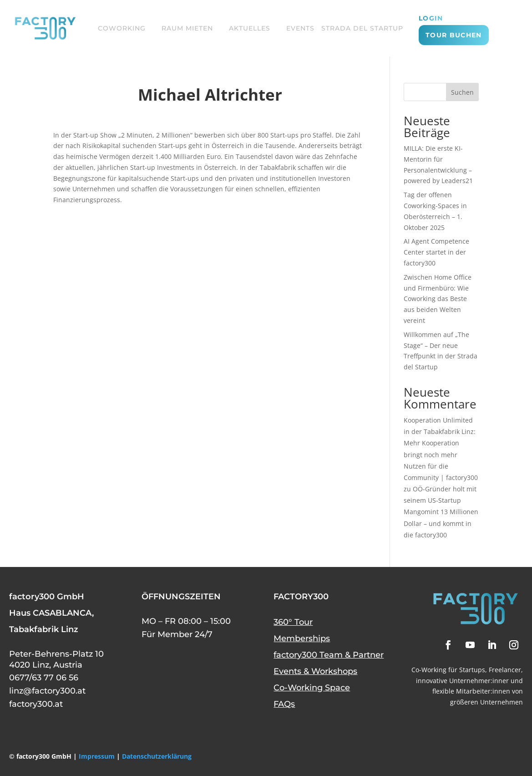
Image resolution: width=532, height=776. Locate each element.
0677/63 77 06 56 (44, 678)
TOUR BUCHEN (453, 35)
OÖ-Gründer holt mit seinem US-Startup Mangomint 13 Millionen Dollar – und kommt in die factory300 (441, 512)
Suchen (462, 92)
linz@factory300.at (47, 691)
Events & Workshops (315, 671)
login (431, 19)
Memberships (302, 638)
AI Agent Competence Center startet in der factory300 (436, 252)
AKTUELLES (250, 28)
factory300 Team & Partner (329, 655)
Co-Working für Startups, (449, 670)
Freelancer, (506, 670)
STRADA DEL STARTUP (362, 28)
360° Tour (293, 622)
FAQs (284, 704)
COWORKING (122, 28)
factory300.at (36, 704)
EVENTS (300, 28)
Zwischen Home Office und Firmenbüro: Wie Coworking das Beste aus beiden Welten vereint (438, 299)
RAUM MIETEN (187, 28)
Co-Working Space (312, 688)
